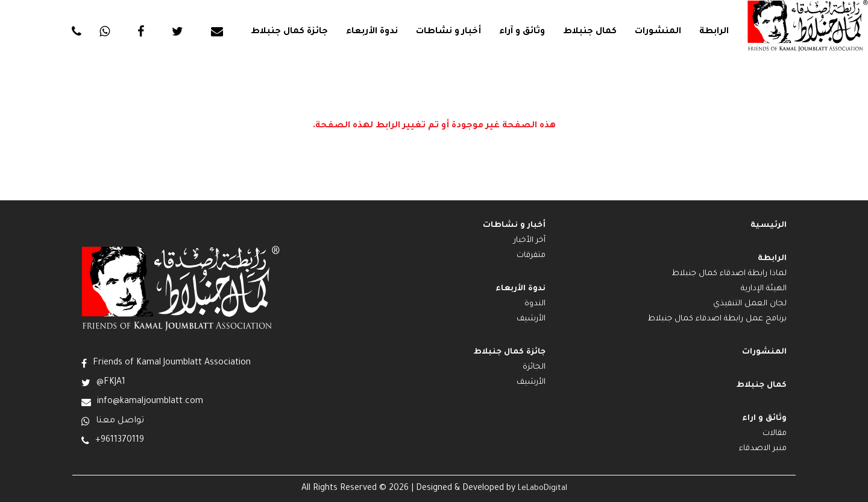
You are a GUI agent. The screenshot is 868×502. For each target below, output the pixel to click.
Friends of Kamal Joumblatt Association (172, 363)
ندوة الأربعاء (372, 32)
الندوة (535, 304)
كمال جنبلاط (590, 32)
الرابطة (714, 32)
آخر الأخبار (530, 241)
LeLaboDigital (542, 489)
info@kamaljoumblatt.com (150, 402)
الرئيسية (769, 226)
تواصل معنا (120, 421)
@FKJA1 (111, 383)
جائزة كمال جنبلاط (289, 32)
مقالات (775, 434)
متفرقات (531, 256)
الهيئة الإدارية (764, 289)
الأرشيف (531, 319)
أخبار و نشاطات (448, 32)
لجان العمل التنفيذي (750, 304)
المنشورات (658, 32)
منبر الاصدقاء (763, 449)
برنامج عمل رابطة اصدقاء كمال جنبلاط (717, 319)
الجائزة (534, 367)
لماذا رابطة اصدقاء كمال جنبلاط (729, 274)
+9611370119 (120, 440)
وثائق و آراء (522, 32)
